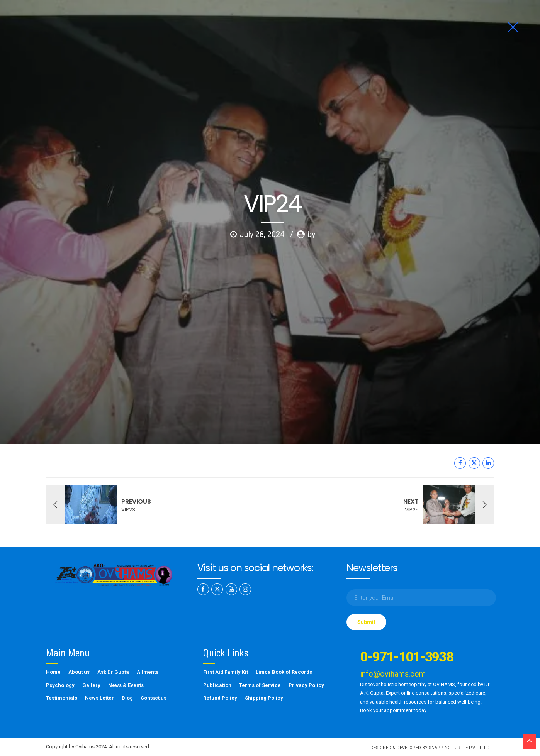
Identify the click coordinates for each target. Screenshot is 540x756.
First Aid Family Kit (226, 672)
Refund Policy (220, 698)
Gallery (91, 685)
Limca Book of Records (284, 672)
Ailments (148, 672)
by (311, 149)
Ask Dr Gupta (113, 672)
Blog (127, 698)
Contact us (154, 698)
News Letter (99, 698)
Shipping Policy (264, 698)
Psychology (60, 685)
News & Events (126, 685)
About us (79, 672)
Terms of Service (260, 685)
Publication (217, 685)
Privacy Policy (306, 685)
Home (53, 672)
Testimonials (62, 698)
